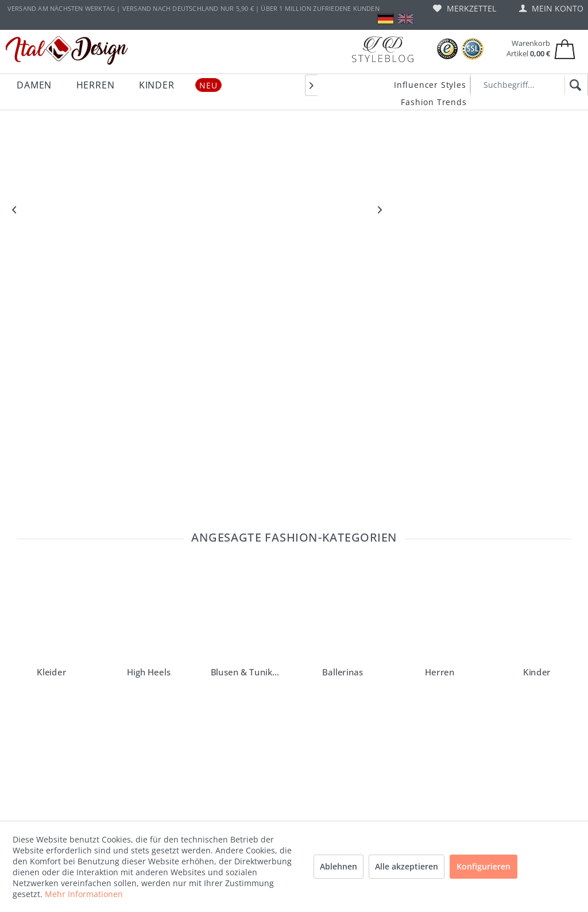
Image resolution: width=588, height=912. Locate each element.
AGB (132, 846)
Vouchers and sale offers (167, 681)
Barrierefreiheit (150, 662)
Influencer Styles (430, 85)
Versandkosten (266, 899)
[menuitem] (465, 8)
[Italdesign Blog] (387, 666)
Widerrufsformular (156, 809)
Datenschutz (146, 828)
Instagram (265, 662)
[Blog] (382, 49)
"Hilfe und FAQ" (44, 679)
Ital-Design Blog (274, 699)
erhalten (238, 595)
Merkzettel (465, 8)
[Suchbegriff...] (529, 85)
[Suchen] (573, 86)
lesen (93, 658)
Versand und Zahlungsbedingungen (163, 740)
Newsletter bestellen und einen (76, 595)
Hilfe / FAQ (143, 699)
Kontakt (138, 717)
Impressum (144, 864)
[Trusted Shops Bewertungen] (447, 49)
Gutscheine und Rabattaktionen (152, 768)
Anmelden (422, 595)
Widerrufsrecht (150, 791)
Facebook (264, 681)
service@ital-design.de (73, 698)
